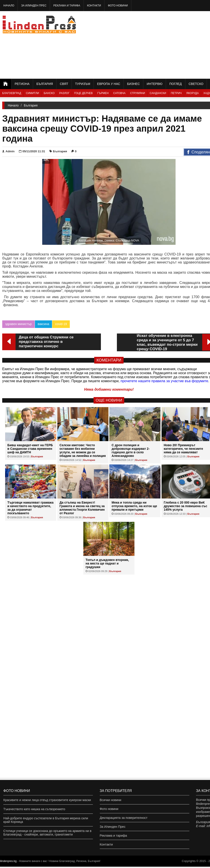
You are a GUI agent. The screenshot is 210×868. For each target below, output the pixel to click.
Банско (49, 93)
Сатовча (119, 93)
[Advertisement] (170, 44)
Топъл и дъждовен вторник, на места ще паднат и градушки (107, 563)
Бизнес (133, 84)
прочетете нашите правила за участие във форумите (164, 381)
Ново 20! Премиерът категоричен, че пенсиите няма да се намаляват (183, 449)
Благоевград (12, 93)
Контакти (94, 6)
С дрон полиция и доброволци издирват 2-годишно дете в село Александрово (131, 450)
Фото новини (118, 6)
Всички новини (110, 800)
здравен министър (18, 324)
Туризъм (83, 84)
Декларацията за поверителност (123, 818)
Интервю (155, 84)
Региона (22, 84)
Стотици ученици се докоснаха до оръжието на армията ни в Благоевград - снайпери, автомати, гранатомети (47, 833)
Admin (8, 151)
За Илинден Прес (34, 6)
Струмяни (138, 93)
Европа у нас (109, 84)
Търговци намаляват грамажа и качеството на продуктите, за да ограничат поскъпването (30, 508)
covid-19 (61, 324)
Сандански (158, 93)
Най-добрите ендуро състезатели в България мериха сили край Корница (46, 820)
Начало (9, 6)
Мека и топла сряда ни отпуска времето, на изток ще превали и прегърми (134, 506)
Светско (196, 84)
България (45, 84)
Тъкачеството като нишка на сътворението (34, 809)
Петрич (176, 93)
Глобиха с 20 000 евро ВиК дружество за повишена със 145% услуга (186, 506)
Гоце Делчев (83, 93)
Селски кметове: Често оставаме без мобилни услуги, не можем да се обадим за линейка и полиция (83, 450)
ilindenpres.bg (8, 862)
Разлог (64, 93)
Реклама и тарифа (67, 6)
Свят (64, 84)
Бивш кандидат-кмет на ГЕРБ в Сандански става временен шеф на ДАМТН (30, 449)
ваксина (44, 324)
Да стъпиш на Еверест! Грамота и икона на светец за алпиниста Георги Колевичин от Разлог (82, 508)
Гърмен (103, 93)
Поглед (176, 84)
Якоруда (192, 93)
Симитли (32, 93)
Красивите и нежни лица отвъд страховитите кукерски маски (47, 800)
